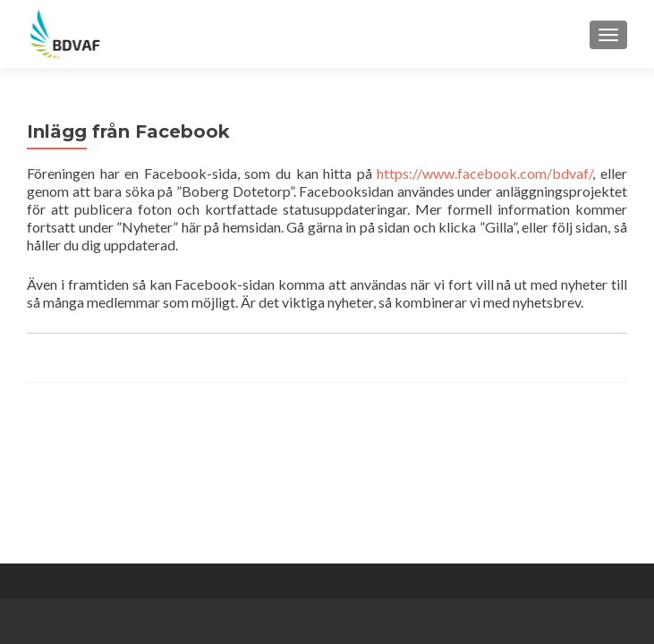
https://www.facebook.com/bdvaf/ (484, 173)
